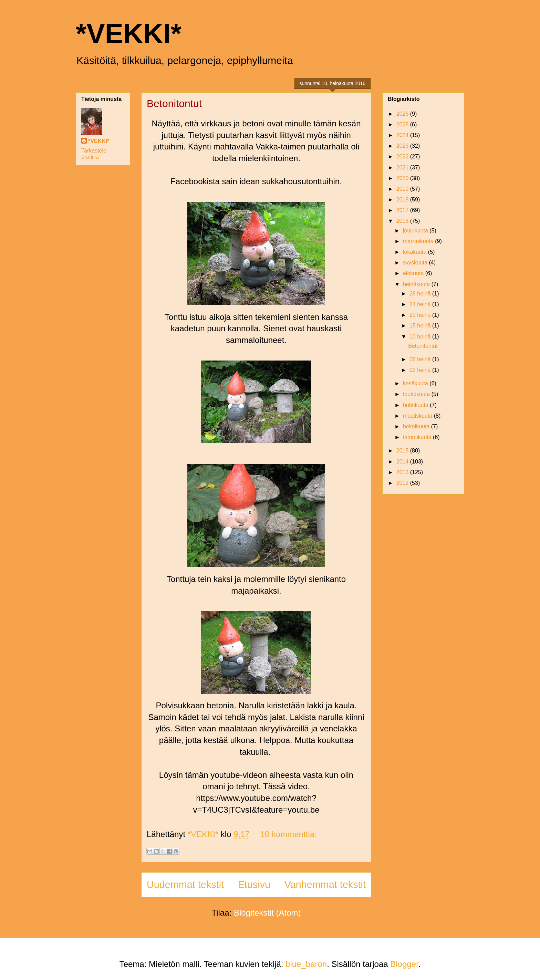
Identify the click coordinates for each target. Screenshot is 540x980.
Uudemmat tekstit (185, 885)
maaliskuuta (418, 416)
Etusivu (254, 885)
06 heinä (421, 359)
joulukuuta (416, 231)
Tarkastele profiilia (94, 154)
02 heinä (421, 370)
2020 (403, 178)
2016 (403, 221)
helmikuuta (417, 426)
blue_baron (306, 964)
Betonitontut (174, 103)
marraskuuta (419, 241)
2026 (403, 114)
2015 (403, 451)
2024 (403, 135)
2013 (403, 472)
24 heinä (421, 304)
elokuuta (414, 273)
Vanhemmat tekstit (325, 885)
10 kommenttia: (289, 834)
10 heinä (421, 337)
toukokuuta (417, 394)
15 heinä (421, 326)
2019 (403, 189)
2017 (403, 210)
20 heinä (421, 315)
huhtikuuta (416, 405)
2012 (403, 483)
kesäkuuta (416, 383)
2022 (403, 157)
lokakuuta (416, 252)
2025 (403, 124)
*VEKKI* (129, 34)
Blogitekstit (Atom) (267, 913)
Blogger (404, 964)
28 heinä (421, 294)
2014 (403, 462)
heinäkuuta (417, 284)
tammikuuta (418, 437)
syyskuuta (416, 263)
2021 (403, 168)
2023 (403, 146)
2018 (403, 200)
